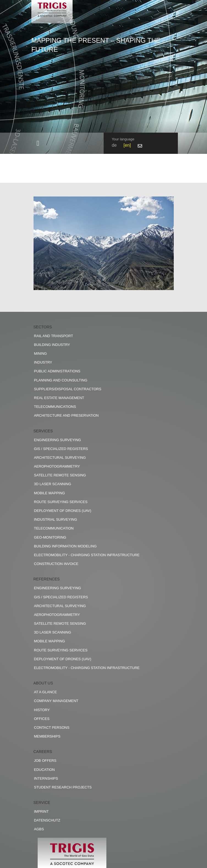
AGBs (39, 829)
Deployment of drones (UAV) (63, 511)
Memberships (47, 736)
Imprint (41, 811)
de (114, 145)
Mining (41, 354)
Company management (56, 701)
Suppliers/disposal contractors (68, 389)
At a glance (45, 692)
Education (45, 770)
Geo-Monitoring (50, 537)
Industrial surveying (56, 519)
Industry (43, 362)
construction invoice (56, 564)
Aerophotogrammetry (57, 466)
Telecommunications (55, 407)
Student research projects (63, 787)
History (42, 710)
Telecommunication (54, 528)
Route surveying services (61, 502)
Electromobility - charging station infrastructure (87, 555)
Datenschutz (47, 820)
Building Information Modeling (65, 546)
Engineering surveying (58, 440)
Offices (42, 719)
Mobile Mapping (50, 493)
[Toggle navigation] (38, 143)
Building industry (52, 345)
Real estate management (59, 398)
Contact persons (52, 728)
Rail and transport (54, 336)
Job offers (45, 761)
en (127, 145)
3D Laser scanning (53, 484)
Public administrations (57, 371)
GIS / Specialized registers (61, 449)
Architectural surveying (60, 458)
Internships (46, 778)
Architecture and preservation (66, 415)
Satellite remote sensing (60, 475)
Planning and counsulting (61, 380)
